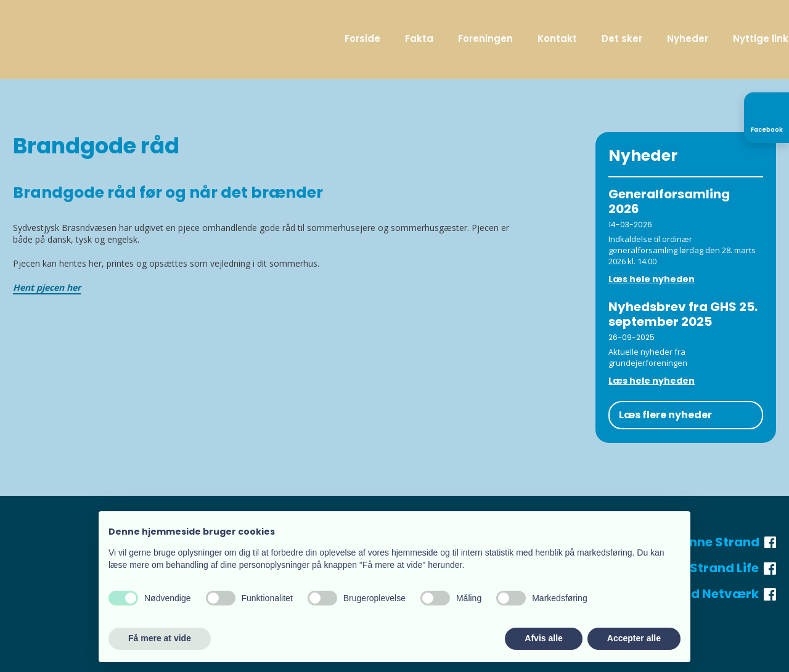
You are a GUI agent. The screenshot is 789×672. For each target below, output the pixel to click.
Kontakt (557, 38)
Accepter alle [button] (634, 638)
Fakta (419, 38)
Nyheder (688, 38)
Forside (362, 38)
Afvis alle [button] (543, 638)
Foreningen (485, 38)
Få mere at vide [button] (160, 638)
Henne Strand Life (712, 568)
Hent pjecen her (47, 287)
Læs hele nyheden (652, 279)
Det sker (622, 38)
